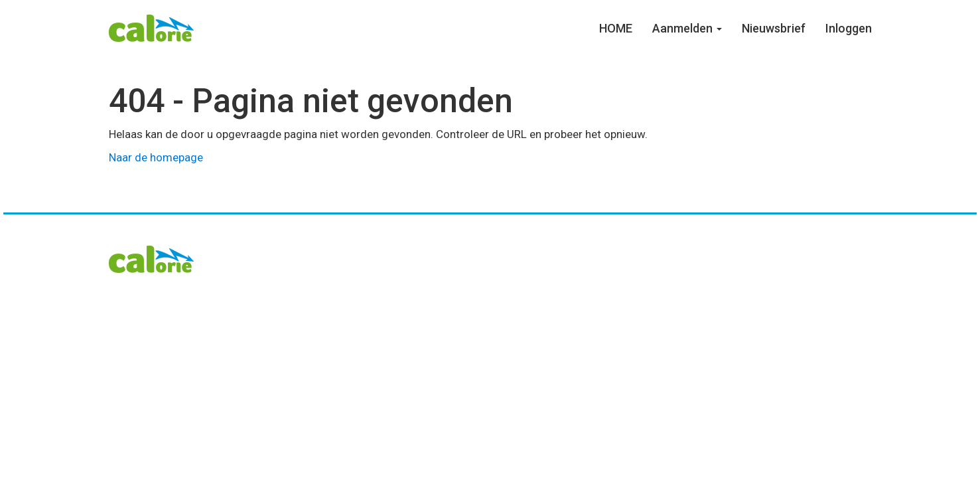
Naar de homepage (156, 157)
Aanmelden (687, 28)
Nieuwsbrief (774, 28)
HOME (616, 28)
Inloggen (849, 28)
